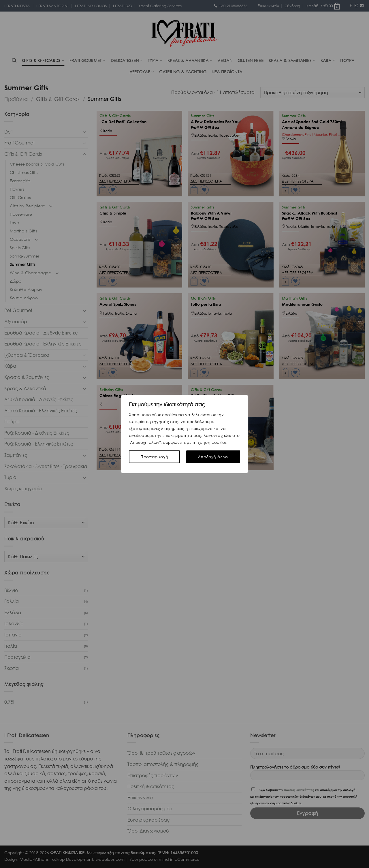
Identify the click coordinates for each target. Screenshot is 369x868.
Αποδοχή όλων (213, 457)
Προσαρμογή (154, 457)
